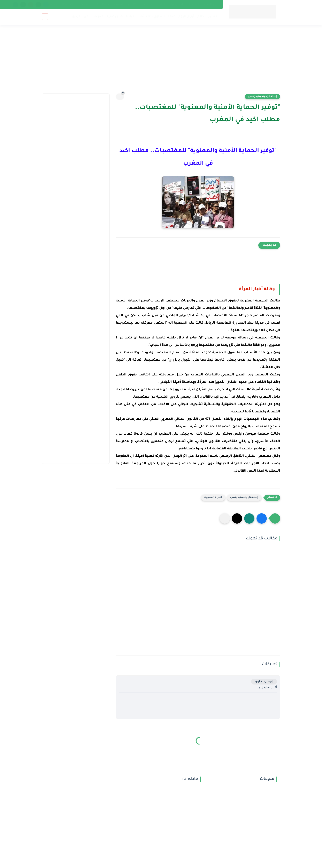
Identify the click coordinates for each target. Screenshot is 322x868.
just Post (133, 5)
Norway (83, 5)
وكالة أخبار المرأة (257, 290)
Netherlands (101, 5)
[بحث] (45, 17)
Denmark (68, 5)
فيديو (76, 17)
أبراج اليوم (186, 17)
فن (86, 17)
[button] (262, 518)
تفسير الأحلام (208, 17)
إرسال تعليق (264, 682)
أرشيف (118, 5)
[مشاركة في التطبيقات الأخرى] (225, 518)
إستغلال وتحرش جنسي (262, 97)
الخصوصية (177, 5)
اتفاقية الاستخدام (155, 5)
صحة (172, 17)
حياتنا (130, 17)
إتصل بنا (194, 5)
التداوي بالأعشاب (151, 17)
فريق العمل (211, 5)
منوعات (97, 17)
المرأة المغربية (213, 498)
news (53, 5)
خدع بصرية (115, 17)
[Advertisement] (161, 62)
